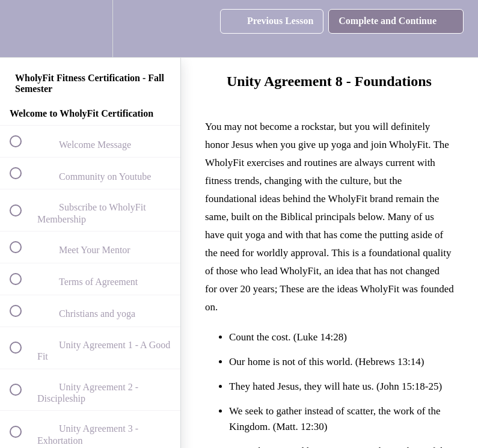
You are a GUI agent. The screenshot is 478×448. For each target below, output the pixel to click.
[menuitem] (90, 29)
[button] (22, 29)
